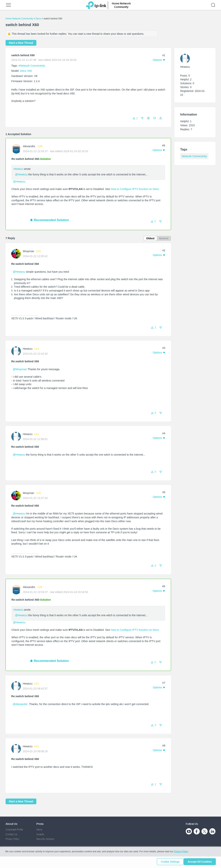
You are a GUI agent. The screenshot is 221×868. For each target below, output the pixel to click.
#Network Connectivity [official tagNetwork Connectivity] (32, 66)
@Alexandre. (21, 705)
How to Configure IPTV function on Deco (135, 189)
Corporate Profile (14, 830)
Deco (38, 19)
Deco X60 (26, 71)
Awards (40, 834)
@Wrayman (20, 370)
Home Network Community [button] (121, 5)
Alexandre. (29, 146)
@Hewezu (21, 174)
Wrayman (29, 252)
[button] (161, 118)
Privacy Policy (12, 839)
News (39, 830)
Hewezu (18, 169)
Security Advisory (45, 839)
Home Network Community (19, 19)
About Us (11, 824)
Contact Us (11, 834)
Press (40, 824)
